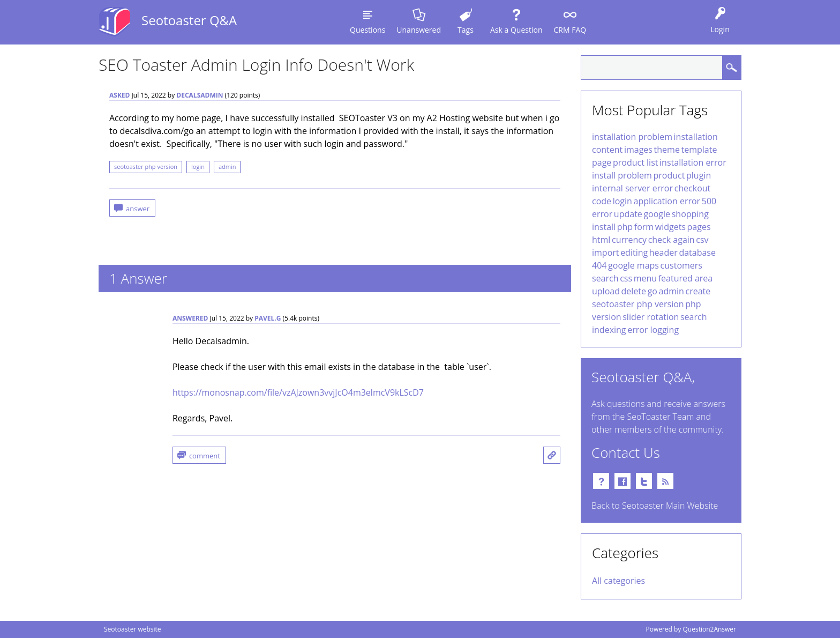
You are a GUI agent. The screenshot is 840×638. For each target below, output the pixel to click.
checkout (693, 188)
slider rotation (651, 317)
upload (606, 291)
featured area (686, 278)
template (699, 150)
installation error (693, 162)
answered (190, 318)
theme (667, 150)
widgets (670, 227)
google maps (633, 265)
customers (681, 265)
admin (227, 166)
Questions (367, 30)
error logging (653, 330)
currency (629, 240)
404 (599, 265)
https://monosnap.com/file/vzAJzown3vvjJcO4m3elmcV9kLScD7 (298, 392)
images (638, 150)
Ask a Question (516, 30)
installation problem (632, 137)
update (628, 214)
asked (119, 95)
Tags (466, 30)
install (604, 227)
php (625, 227)
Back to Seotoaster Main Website (655, 506)
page (602, 162)
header (663, 253)
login (198, 166)
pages (699, 227)
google (657, 214)
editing (634, 253)
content (607, 150)
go (652, 291)
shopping (690, 214)
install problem (622, 175)
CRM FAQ (570, 30)
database (697, 253)
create (698, 291)
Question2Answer (709, 629)
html (601, 240)
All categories (618, 581)
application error (667, 201)
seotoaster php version (146, 166)
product (669, 175)
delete (634, 291)
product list (635, 162)
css (626, 278)
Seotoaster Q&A (189, 20)
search (605, 278)
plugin (699, 175)
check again (672, 240)
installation (696, 137)
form (644, 227)
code (602, 201)
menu (645, 278)
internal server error (632, 188)
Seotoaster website (133, 629)
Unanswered (419, 30)
